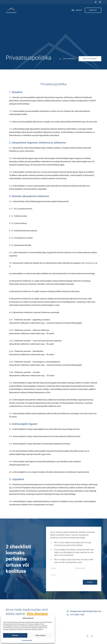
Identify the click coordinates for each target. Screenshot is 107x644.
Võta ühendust (37, 614)
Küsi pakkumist (90, 59)
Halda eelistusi (40, 635)
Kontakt (93, 10)
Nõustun (15, 635)
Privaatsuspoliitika (27, 640)
